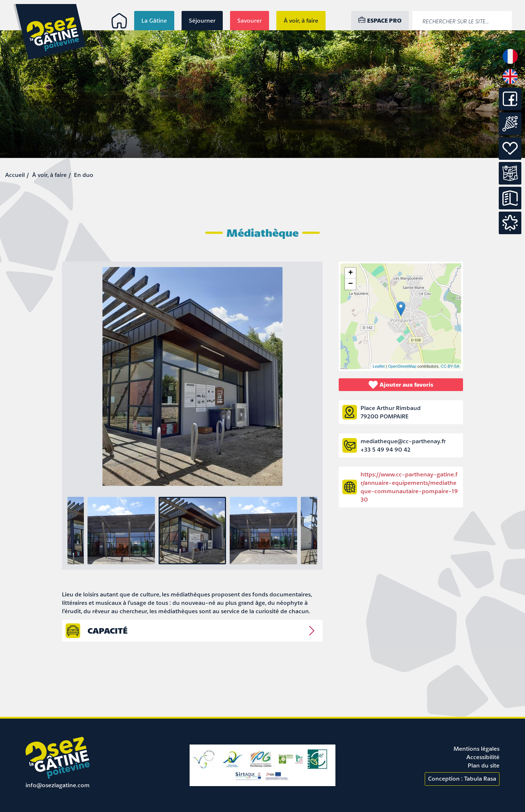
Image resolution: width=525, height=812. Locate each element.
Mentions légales (477, 749)
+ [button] (351, 273)
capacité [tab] (108, 631)
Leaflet (379, 366)
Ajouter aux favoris (401, 385)
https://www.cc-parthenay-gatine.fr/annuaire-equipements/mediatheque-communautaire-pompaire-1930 (409, 487)
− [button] (351, 284)
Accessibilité (483, 757)
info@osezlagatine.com (58, 785)
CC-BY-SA (450, 366)
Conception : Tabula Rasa (462, 778)
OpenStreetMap (402, 366)
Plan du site (484, 765)
